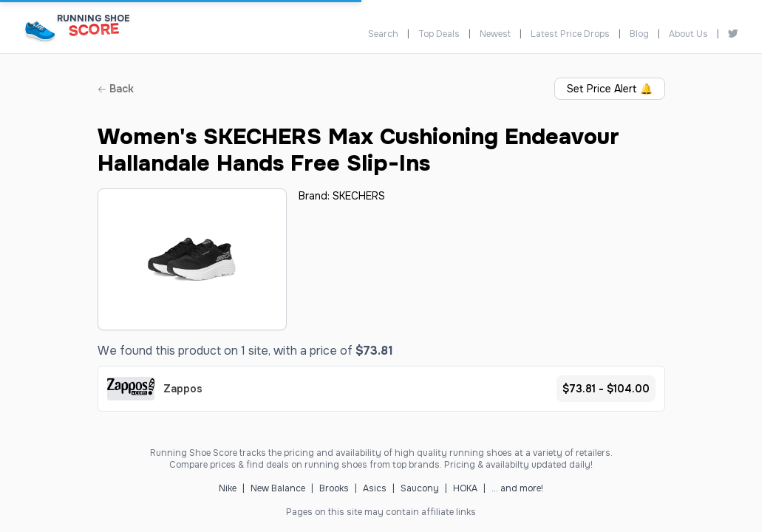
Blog (639, 34)
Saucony (420, 488)
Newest (495, 34)
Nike (228, 488)
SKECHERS (359, 196)
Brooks (334, 488)
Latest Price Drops (570, 34)
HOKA (465, 488)
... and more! (517, 488)
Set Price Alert (610, 89)
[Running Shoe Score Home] (40, 31)
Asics (375, 488)
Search (383, 34)
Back (116, 89)
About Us (688, 34)
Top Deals (439, 34)
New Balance (278, 488)
